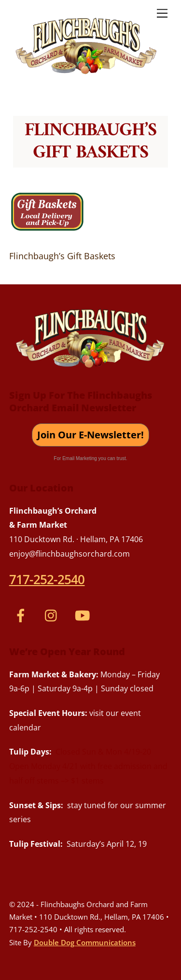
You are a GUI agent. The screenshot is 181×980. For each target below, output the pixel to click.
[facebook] (22, 615)
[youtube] (84, 615)
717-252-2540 (47, 579)
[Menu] (162, 13)
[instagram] (53, 615)
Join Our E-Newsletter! (90, 435)
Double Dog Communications (85, 942)
